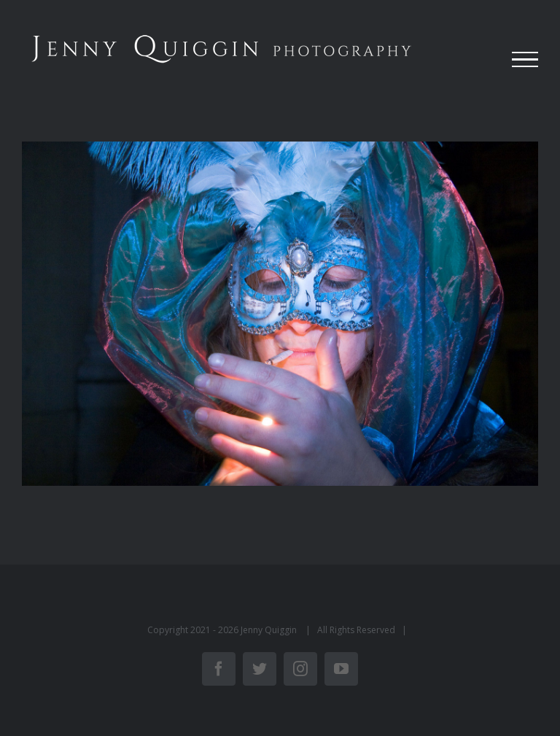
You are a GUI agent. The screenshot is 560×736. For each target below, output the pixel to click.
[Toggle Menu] (525, 60)
